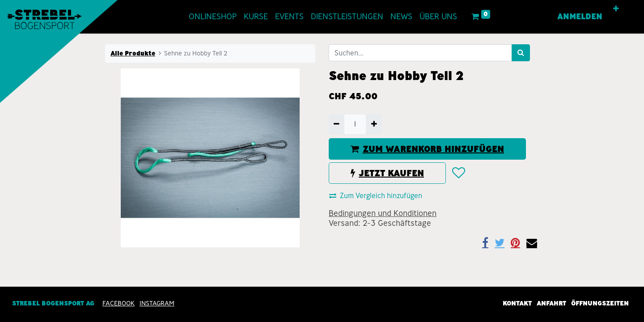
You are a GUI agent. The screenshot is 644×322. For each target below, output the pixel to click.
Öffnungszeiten (600, 303)
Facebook (119, 303)
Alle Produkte (133, 53)
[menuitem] (213, 17)
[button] (616, 9)
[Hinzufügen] (374, 124)
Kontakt (517, 303)
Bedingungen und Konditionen (383, 213)
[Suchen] (521, 53)
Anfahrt (551, 303)
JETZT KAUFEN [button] (387, 173)
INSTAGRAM (157, 303)
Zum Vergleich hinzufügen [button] (376, 196)
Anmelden (580, 17)
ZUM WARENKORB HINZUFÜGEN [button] (427, 149)
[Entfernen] (337, 124)
